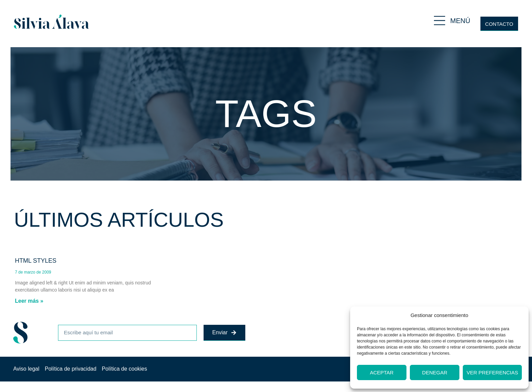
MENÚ (460, 21)
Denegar (435, 372)
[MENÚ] (440, 21)
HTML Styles (36, 261)
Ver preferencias (492, 372)
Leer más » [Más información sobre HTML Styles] (29, 301)
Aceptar (382, 372)
